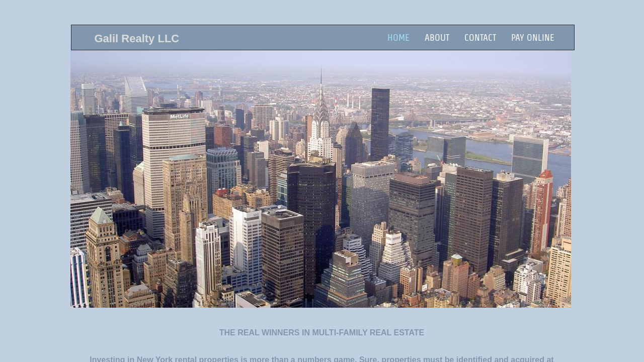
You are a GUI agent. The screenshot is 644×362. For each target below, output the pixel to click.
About (437, 37)
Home (398, 37)
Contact (480, 37)
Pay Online (533, 37)
